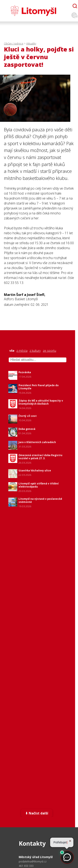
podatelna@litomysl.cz (33, 861)
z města (22, 351)
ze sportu (50, 351)
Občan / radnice (14, 43)
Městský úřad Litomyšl (36, 857)
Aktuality (31, 43)
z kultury (35, 351)
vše (12, 351)
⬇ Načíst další (37, 813)
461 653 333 (26, 866)
